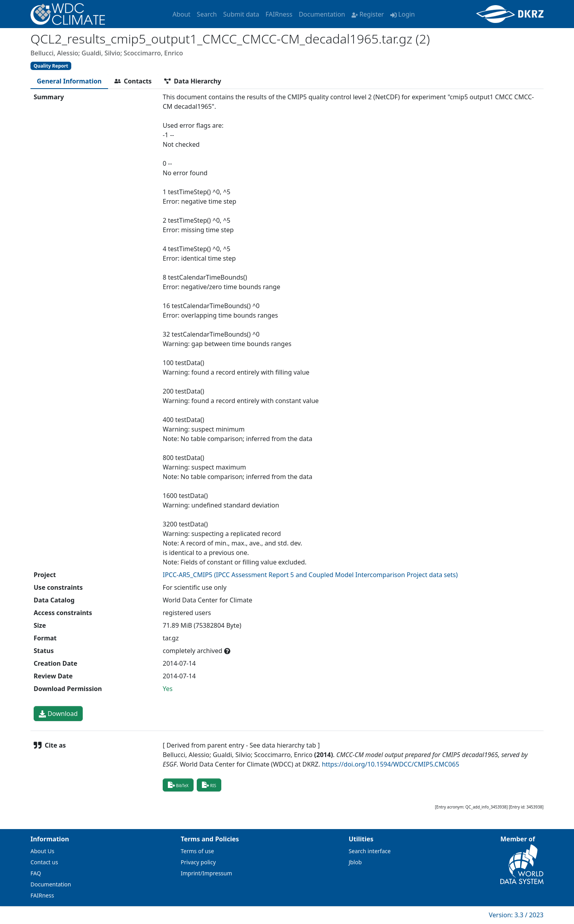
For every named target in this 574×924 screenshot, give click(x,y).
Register (368, 14)
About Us (42, 851)
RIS (209, 785)
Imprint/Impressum (207, 873)
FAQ (36, 873)
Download (58, 714)
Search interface (370, 851)
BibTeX (178, 785)
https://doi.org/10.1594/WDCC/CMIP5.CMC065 (391, 764)
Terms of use (198, 851)
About (182, 14)
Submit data (241, 14)
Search (207, 14)
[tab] (69, 81)
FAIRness (279, 14)
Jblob (355, 862)
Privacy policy (199, 862)
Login (403, 14)
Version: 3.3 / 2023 (516, 915)
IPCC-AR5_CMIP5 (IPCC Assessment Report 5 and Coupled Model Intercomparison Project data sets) (310, 575)
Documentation (322, 14)
